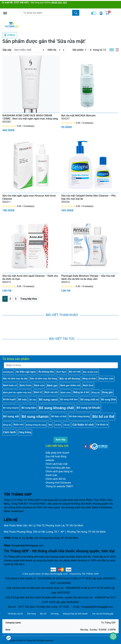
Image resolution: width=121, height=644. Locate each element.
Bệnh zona (66, 392)
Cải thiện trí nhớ (83, 425)
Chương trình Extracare (58, 483)
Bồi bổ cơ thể (103, 417)
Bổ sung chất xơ (90, 400)
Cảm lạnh (9, 432)
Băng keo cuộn (106, 379)
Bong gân (107, 392)
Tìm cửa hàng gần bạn (58, 468)
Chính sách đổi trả (56, 479)
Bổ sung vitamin (35, 417)
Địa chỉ (43, 614)
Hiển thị (52, 50)
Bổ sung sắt (11, 416)
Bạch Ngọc (61, 372)
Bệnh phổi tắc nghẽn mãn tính (17, 392)
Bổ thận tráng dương (79, 417)
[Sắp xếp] (29, 50)
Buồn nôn (18, 425)
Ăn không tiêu (46, 372)
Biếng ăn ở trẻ (81, 392)
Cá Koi (58, 425)
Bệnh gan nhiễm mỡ (70, 385)
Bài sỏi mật (75, 372)
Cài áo (67, 425)
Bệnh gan (52, 385)
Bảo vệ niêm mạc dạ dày (15, 379)
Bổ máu (22, 400)
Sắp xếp (7, 50)
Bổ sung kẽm (29, 408)
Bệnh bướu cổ (10, 385)
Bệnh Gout (88, 385)
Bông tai (7, 425)
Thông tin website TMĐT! (59, 486)
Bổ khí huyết (9, 400)
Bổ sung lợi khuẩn (89, 408)
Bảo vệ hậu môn (91, 372)
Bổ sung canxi (48, 400)
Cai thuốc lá (102, 425)
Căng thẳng (25, 432)
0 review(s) (29, 126)
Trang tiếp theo (29, 299)
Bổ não (33, 400)
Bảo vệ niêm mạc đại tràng (43, 379)
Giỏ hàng (55, 614)
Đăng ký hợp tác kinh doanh (75, 614)
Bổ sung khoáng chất (56, 408)
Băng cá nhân (89, 379)
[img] (101, 13)
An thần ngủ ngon (26, 372)
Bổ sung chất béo (69, 400)
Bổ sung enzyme (11, 408)
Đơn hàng (31, 614)
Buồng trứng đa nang (36, 425)
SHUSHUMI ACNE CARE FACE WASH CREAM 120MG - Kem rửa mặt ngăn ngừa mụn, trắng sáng (30, 117)
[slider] (12, 126)
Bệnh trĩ (38, 392)
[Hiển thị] (62, 50)
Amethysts (8, 372)
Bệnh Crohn (26, 385)
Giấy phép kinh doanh (57, 453)
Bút (50, 425)
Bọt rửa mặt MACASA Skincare (78, 115)
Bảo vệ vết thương (70, 379)
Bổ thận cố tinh (59, 417)
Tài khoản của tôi (15, 614)
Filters (10, 35)
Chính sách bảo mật (57, 464)
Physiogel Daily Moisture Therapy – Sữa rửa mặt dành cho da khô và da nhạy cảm (88, 277)
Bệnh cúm (39, 385)
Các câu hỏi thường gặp (103, 614)
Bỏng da (95, 392)
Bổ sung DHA (108, 400)
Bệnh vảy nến (51, 392)
